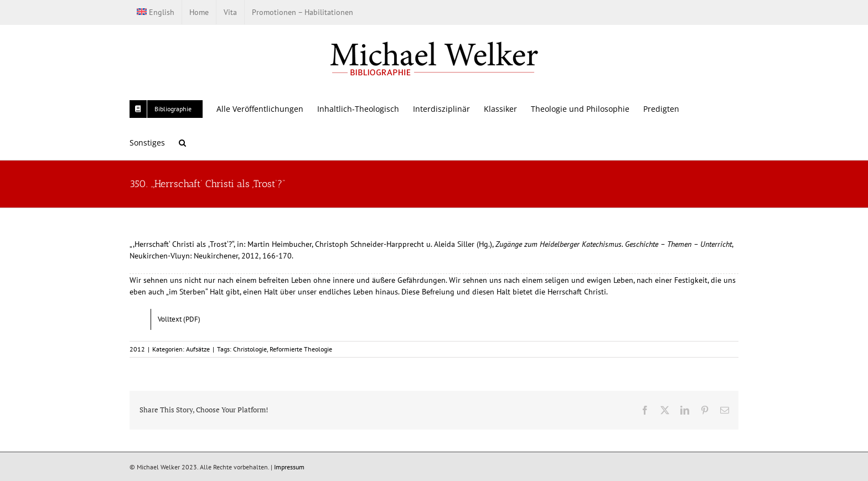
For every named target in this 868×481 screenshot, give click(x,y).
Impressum (289, 467)
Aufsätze (198, 349)
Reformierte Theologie (301, 349)
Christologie (250, 349)
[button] (182, 143)
